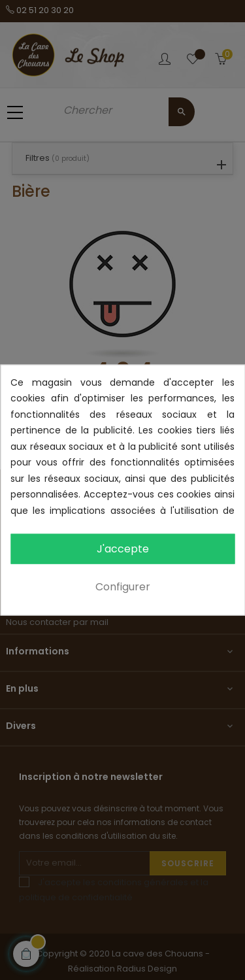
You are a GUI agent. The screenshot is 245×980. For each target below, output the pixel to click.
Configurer (123, 587)
